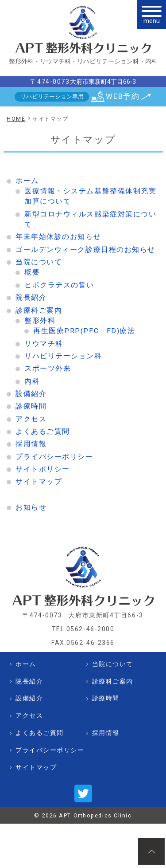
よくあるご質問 (43, 432)
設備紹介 (31, 394)
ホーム (27, 181)
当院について (39, 262)
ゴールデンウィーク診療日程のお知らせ (85, 250)
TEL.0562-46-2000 (83, 629)
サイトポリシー (43, 469)
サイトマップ (39, 482)
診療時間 (31, 406)
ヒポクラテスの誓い (59, 285)
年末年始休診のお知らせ (58, 237)
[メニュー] (152, 14)
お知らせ (31, 507)
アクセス (31, 419)
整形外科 (40, 321)
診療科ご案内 (39, 310)
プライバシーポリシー (54, 457)
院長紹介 (31, 298)
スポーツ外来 (48, 369)
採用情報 (31, 444)
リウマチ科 (44, 344)
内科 (32, 381)
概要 (32, 272)
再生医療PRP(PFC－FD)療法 (84, 331)
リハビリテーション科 (63, 356)
